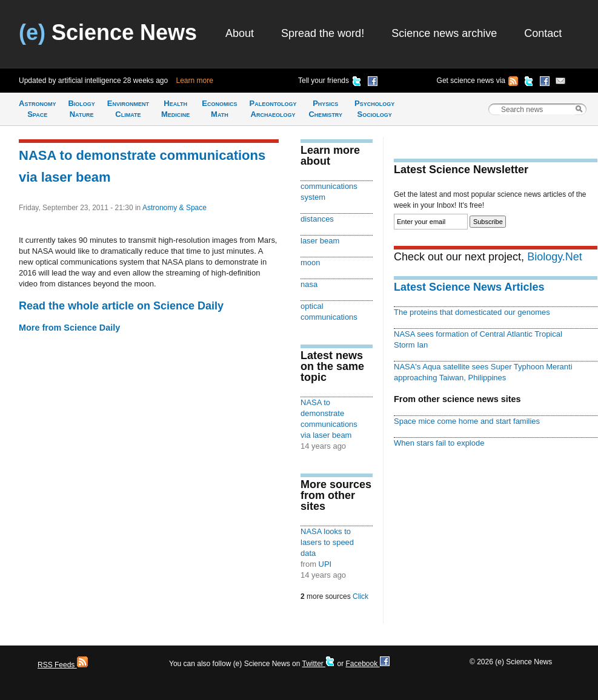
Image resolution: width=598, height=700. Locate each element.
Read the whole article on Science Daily (121, 306)
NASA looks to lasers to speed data (327, 542)
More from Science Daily (69, 328)
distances (317, 219)
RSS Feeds (63, 665)
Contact (543, 33)
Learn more (195, 81)
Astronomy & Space (174, 208)
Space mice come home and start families (467, 421)
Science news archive (444, 33)
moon (310, 262)
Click (360, 596)
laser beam (320, 241)
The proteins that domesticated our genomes (472, 312)
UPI (325, 564)
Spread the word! (323, 33)
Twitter (318, 664)
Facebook (367, 664)
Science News (108, 32)
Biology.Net (555, 257)
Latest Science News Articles (469, 287)
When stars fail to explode (439, 443)
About (240, 33)
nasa (309, 284)
